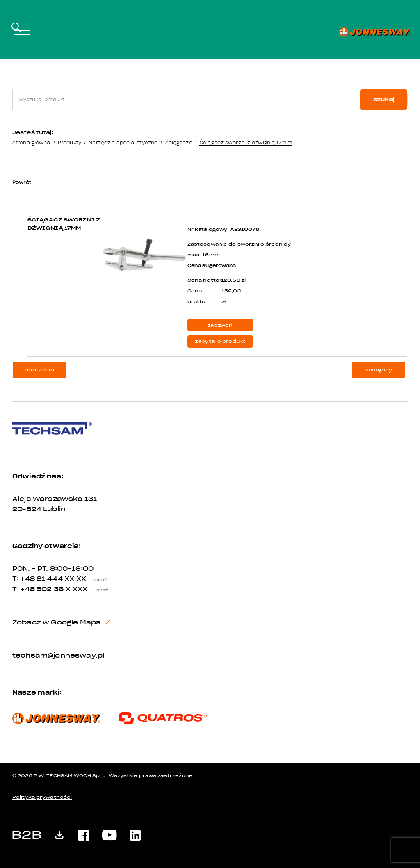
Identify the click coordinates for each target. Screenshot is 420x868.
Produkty (70, 142)
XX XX (88, 579)
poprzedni (39, 370)
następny (378, 370)
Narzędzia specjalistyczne (123, 142)
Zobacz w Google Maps (61, 622)
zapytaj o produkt (220, 341)
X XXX (89, 589)
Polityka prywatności (42, 797)
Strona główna (31, 142)
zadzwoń (220, 325)
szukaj (384, 99)
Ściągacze (179, 142)
